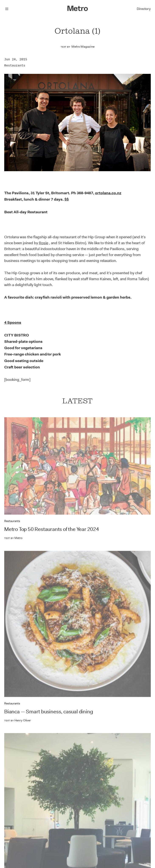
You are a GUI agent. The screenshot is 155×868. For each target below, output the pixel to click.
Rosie (43, 243)
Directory (144, 9)
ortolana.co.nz (108, 193)
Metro (13, 538)
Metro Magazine (83, 47)
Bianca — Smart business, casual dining (49, 712)
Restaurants (15, 65)
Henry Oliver (17, 720)
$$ (67, 199)
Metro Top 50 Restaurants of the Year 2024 (52, 529)
